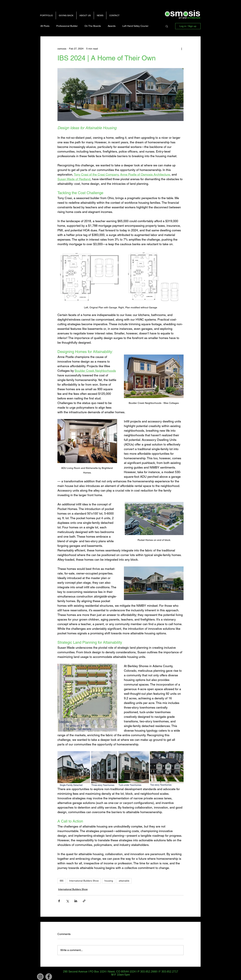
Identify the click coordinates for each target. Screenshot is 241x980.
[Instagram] (40, 977)
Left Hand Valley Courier (135, 26)
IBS (62, 881)
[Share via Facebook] (59, 901)
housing (109, 881)
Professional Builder (67, 26)
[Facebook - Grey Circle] (49, 977)
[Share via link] (84, 901)
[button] (167, 26)
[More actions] (182, 49)
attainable (124, 881)
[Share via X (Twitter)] (67, 901)
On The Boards (93, 26)
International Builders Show (84, 881)
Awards (112, 26)
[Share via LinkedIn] (76, 901)
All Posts (45, 26)
